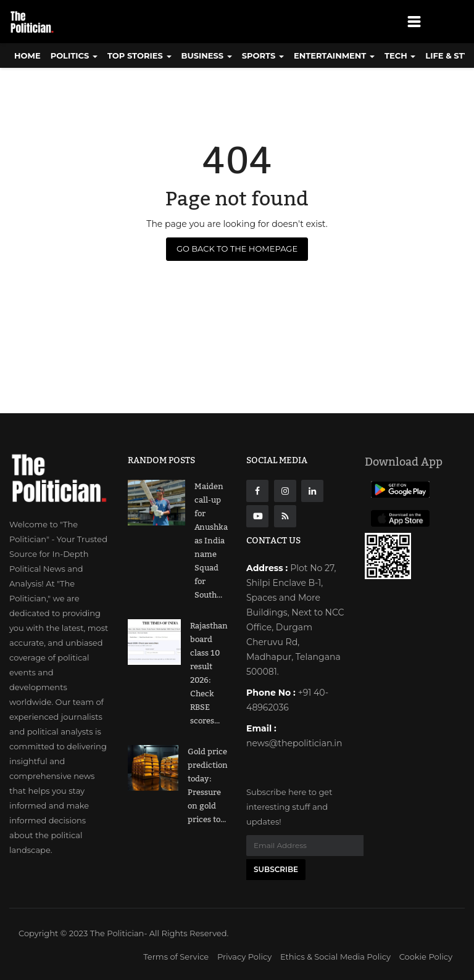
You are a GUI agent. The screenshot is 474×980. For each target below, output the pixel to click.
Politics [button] (74, 56)
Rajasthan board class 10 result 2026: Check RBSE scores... (209, 673)
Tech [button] (400, 56)
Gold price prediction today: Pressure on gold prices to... (208, 786)
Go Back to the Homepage (237, 249)
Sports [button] (263, 56)
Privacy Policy (244, 957)
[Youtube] (257, 516)
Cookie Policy (426, 957)
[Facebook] (257, 491)
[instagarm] (285, 491)
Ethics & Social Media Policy (335, 957)
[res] (285, 516)
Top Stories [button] (139, 56)
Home (27, 56)
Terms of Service (176, 957)
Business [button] (207, 56)
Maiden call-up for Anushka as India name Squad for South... (211, 541)
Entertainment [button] (334, 56)
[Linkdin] (312, 491)
